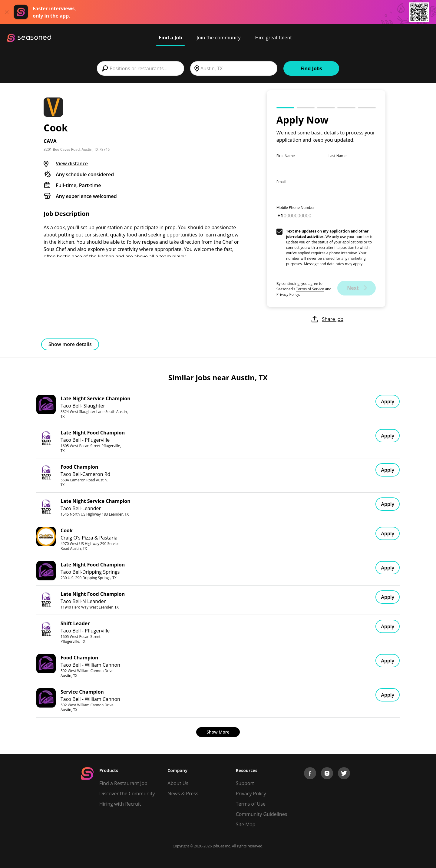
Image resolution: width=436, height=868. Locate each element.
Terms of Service (310, 289)
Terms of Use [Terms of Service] (251, 804)
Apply (388, 401)
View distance (72, 163)
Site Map (246, 824)
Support (245, 783)
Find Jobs (311, 68)
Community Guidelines (262, 814)
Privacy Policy (288, 294)
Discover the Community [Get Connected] (127, 794)
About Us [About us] (178, 783)
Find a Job (170, 38)
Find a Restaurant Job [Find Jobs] (123, 783)
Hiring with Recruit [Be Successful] (120, 804)
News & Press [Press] (183, 794)
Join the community (219, 38)
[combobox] (140, 68)
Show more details (70, 344)
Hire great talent (273, 38)
